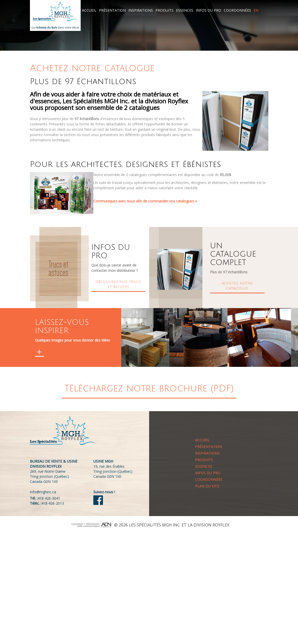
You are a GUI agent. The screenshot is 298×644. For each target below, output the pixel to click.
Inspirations (141, 10)
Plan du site (207, 486)
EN (256, 10)
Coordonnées (237, 10)
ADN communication (88, 526)
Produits (164, 10)
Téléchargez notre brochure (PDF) (149, 389)
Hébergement (93, 524)
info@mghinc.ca (43, 492)
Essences (185, 10)
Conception (77, 524)
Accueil (89, 10)
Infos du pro (208, 10)
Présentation (112, 10)
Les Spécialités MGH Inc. (155, 525)
